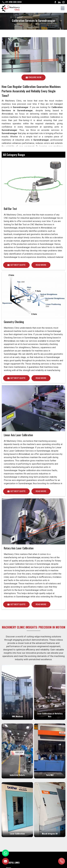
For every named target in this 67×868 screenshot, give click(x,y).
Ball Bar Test (10, 209)
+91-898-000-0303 (12, 2)
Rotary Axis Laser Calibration (19, 548)
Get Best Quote (19, 266)
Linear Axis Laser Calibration (18, 435)
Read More (41, 266)
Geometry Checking (14, 322)
